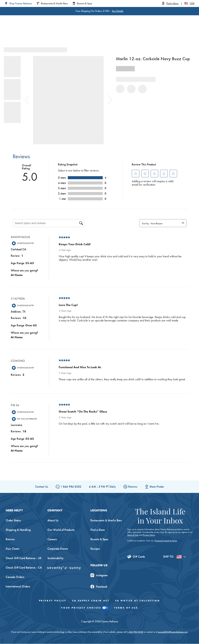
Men (48, 34)
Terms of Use (133, 535)
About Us (53, 521)
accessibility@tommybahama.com (173, 632)
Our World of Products (61, 530)
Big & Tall (64, 34)
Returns (130, 487)
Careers (52, 539)
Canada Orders (15, 577)
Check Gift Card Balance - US (24, 558)
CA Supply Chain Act (91, 601)
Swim (92, 34)
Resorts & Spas (99, 539)
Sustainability (56, 558)
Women (34, 34)
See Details (118, 11)
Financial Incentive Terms (166, 541)
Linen (79, 34)
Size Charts (13, 549)
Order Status (13, 521)
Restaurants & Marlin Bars (106, 521)
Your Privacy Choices (85, 608)
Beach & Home (112, 34)
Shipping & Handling (18, 530)
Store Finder (154, 487)
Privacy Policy (149, 535)
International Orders (18, 587)
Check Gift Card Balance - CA (24, 568)
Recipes (95, 549)
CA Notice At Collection (138, 601)
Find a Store (98, 530)
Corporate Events (58, 549)
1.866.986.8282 (135, 632)
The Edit (133, 34)
